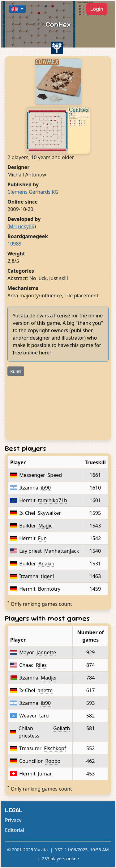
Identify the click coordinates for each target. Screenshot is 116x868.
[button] (17, 9)
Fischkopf (55, 748)
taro (44, 716)
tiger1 (48, 576)
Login (97, 9)
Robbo (53, 761)
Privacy (13, 820)
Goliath (62, 728)
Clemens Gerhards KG (33, 192)
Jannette (46, 652)
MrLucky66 (22, 226)
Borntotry (49, 589)
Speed (55, 475)
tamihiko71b (53, 500)
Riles (41, 665)
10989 (15, 244)
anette (45, 690)
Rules (16, 371)
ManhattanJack (62, 551)
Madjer (49, 678)
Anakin (46, 564)
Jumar (45, 774)
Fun (42, 538)
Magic (45, 526)
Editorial (15, 830)
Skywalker (49, 513)
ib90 (46, 488)
